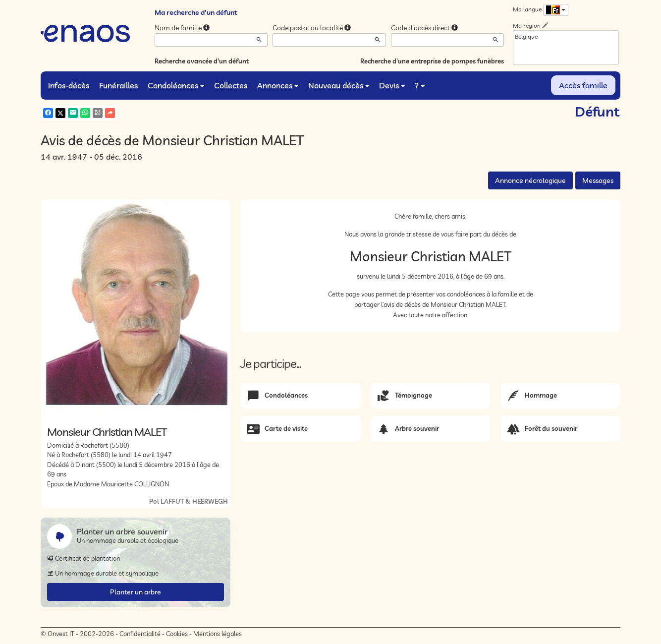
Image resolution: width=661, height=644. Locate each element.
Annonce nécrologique (530, 180)
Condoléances (176, 85)
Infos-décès (69, 85)
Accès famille (583, 85)
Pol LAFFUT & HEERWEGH (189, 501)
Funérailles (118, 85)
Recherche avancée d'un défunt (202, 61)
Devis (392, 85)
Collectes (231, 85)
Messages (598, 180)
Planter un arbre (136, 592)
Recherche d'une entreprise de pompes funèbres (432, 61)
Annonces (278, 85)
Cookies (177, 634)
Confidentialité (140, 634)
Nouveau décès (339, 85)
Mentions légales (218, 634)
